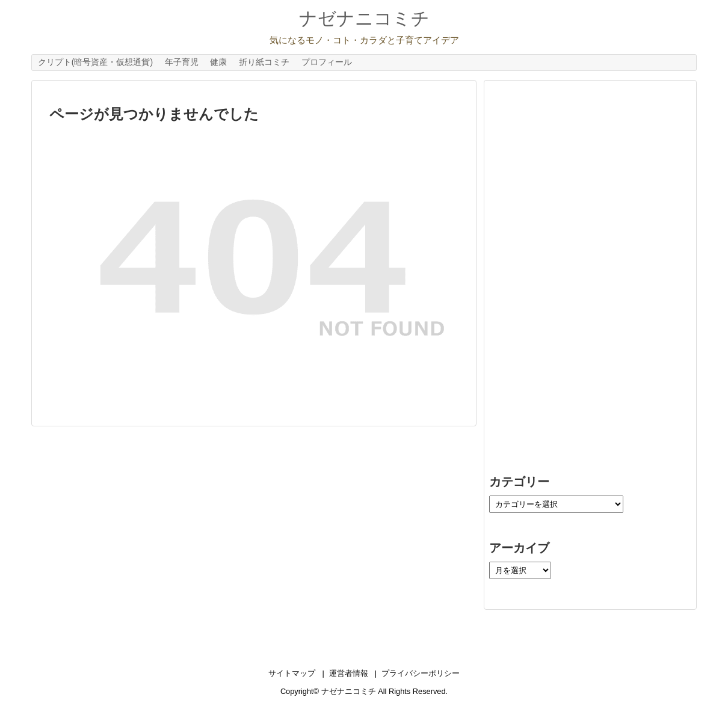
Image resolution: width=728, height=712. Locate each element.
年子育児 (182, 62)
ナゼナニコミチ (364, 18)
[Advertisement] (579, 264)
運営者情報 (349, 673)
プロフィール (327, 62)
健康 (218, 62)
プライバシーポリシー (421, 673)
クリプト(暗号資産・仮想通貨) (95, 62)
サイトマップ (292, 673)
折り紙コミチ (264, 62)
